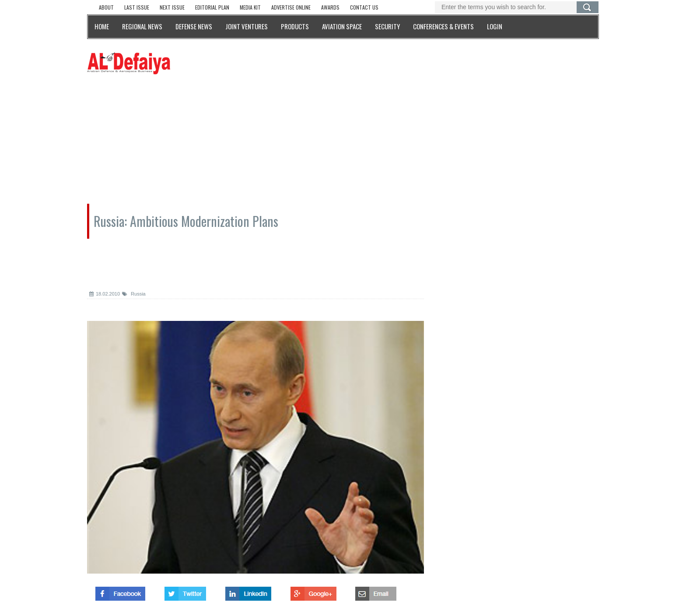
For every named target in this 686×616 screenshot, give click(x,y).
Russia (134, 294)
